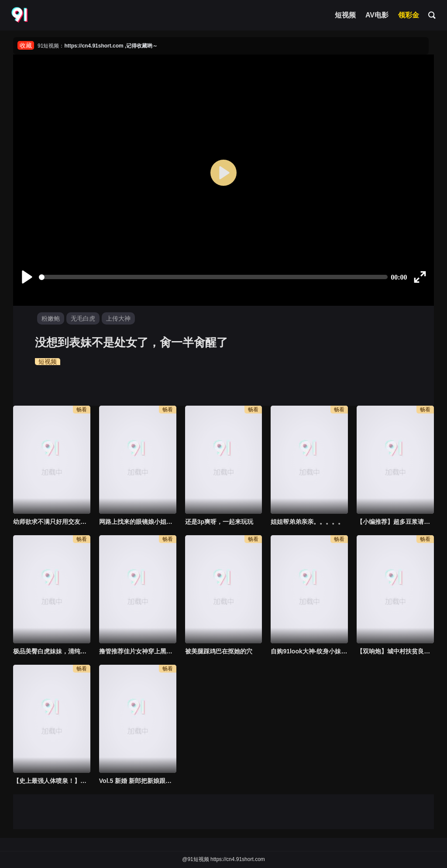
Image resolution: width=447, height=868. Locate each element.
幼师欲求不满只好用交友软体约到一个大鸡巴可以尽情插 (52, 522)
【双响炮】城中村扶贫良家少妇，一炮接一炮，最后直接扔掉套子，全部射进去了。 (395, 651)
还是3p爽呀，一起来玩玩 (219, 522)
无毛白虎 (83, 318)
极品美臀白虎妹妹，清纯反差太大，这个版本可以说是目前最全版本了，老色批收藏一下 (52, 651)
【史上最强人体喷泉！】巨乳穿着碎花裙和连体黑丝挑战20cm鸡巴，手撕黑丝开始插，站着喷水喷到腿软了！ (52, 781)
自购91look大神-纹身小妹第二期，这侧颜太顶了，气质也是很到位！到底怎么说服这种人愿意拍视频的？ (309, 651)
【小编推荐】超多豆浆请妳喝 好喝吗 (395, 522)
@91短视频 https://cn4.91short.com (223, 859)
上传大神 (118, 318)
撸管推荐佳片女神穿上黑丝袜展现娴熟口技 (138, 651)
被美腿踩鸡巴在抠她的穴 (219, 651)
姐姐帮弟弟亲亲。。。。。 (307, 522)
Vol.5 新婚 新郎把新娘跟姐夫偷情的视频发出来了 (138, 781)
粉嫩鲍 (51, 318)
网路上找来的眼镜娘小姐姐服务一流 (138, 522)
